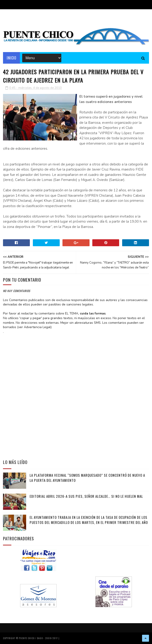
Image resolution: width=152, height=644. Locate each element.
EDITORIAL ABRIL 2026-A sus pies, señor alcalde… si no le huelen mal (86, 496)
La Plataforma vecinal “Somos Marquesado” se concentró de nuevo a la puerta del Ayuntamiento (87, 478)
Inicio (11, 58)
